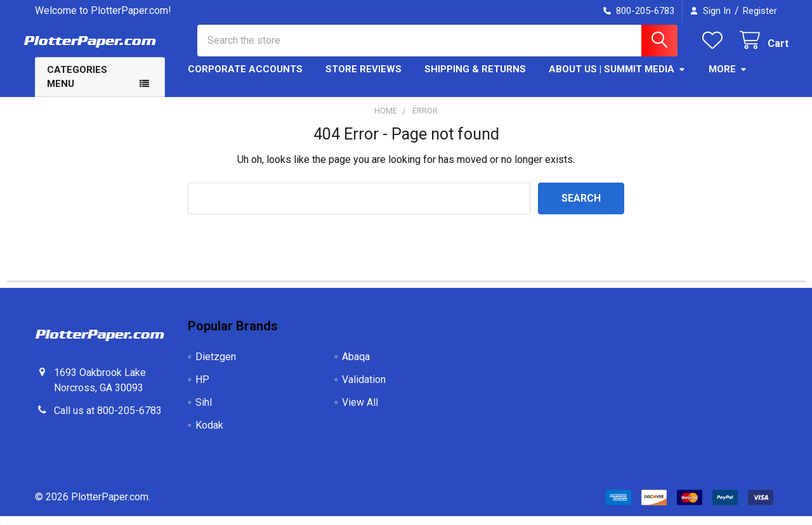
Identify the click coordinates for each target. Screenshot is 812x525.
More (728, 78)
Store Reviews (363, 78)
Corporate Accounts (245, 78)
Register (760, 11)
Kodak (209, 434)
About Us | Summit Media (617, 78)
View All (360, 411)
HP (202, 388)
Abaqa (356, 366)
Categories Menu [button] (77, 86)
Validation (364, 388)
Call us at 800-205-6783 (108, 419)
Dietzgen (216, 366)
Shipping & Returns (475, 78)
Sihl (204, 411)
